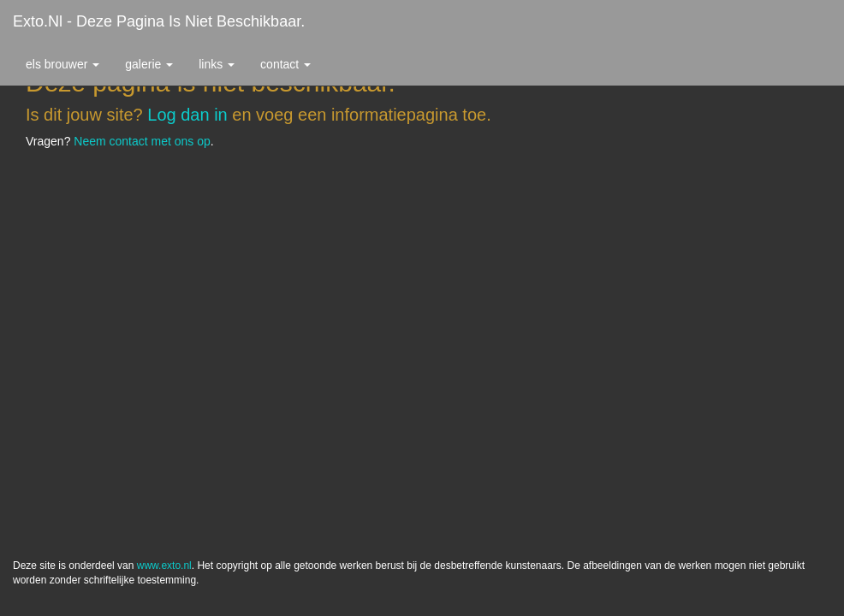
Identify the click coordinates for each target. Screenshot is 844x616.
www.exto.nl (164, 566)
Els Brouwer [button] (62, 64)
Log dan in (187, 115)
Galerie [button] (149, 64)
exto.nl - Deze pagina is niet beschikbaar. (159, 21)
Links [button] (217, 64)
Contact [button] (285, 64)
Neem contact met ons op (142, 141)
